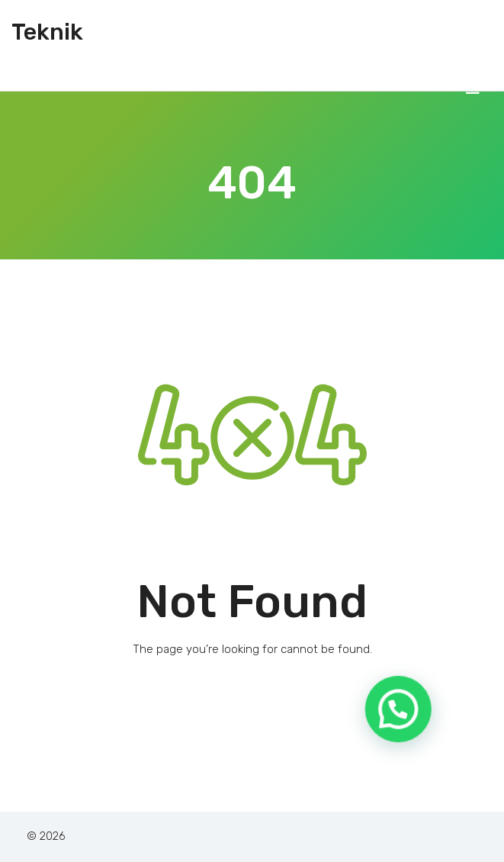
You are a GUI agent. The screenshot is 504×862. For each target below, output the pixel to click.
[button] (403, 728)
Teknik (47, 32)
